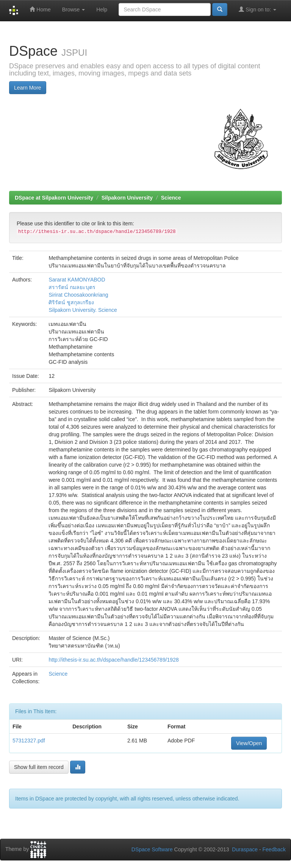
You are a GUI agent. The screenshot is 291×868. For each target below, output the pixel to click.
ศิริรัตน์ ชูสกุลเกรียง (71, 302)
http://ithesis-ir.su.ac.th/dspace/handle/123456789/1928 (113, 660)
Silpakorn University (127, 198)
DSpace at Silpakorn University (54, 198)
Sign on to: (257, 9)
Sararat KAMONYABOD (77, 280)
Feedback (274, 849)
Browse (74, 9)
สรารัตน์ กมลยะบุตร (72, 287)
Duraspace (245, 849)
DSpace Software (152, 849)
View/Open (249, 743)
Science (171, 198)
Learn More (28, 88)
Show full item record (39, 767)
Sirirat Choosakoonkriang (78, 295)
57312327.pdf (29, 741)
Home (40, 9)
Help (102, 9)
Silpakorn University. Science (83, 310)
